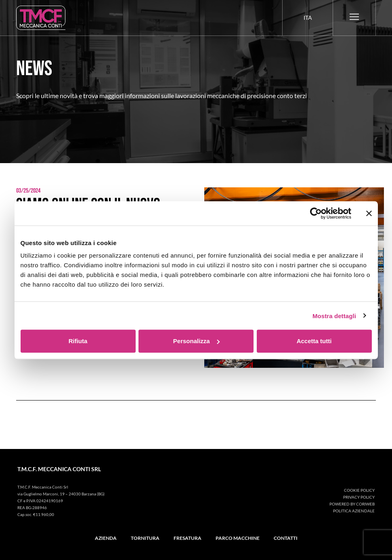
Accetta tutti (314, 341)
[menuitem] (308, 18)
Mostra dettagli (334, 316)
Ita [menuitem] (308, 18)
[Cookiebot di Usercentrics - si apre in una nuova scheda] (316, 213)
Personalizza (196, 341)
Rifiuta (78, 341)
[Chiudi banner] (369, 213)
